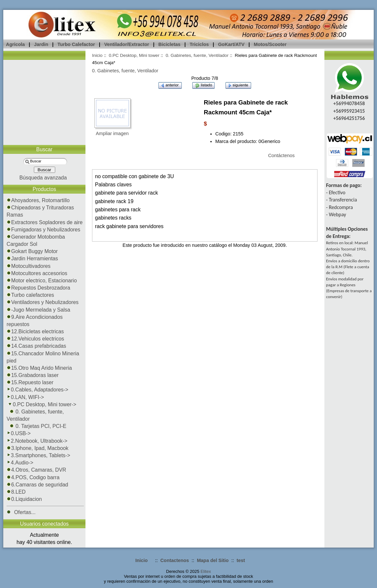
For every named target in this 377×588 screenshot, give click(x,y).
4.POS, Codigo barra (33, 477)
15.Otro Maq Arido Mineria (39, 368)
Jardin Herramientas (32, 259)
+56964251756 (349, 118)
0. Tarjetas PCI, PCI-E (36, 426)
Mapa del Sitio (213, 560)
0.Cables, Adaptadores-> (37, 390)
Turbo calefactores (30, 295)
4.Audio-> (20, 463)
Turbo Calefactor (76, 44)
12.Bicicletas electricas (35, 331)
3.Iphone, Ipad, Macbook (37, 448)
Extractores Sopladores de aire (45, 222)
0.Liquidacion (24, 499)
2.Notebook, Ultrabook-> (37, 441)
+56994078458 (349, 103)
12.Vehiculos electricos (35, 339)
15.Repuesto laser (30, 382)
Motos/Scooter (270, 44)
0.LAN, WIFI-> (25, 397)
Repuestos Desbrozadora (38, 288)
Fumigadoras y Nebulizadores (43, 230)
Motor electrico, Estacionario (42, 281)
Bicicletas (169, 44)
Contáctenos (282, 155)
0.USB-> (19, 433)
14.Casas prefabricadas (36, 346)
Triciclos (199, 44)
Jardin (41, 44)
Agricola (15, 44)
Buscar (44, 149)
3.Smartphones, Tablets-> (38, 455)
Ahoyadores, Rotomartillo (38, 200)
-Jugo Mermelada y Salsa (38, 310)
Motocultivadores (29, 266)
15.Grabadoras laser (33, 375)
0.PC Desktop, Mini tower (134, 55)
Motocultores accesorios (37, 273)
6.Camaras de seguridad (37, 485)
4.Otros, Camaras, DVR (36, 470)
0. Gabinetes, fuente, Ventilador (197, 55)
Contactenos (175, 560)
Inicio (97, 55)
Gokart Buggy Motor (32, 251)
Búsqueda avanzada (43, 178)
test (241, 560)
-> (41, 404)
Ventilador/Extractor (127, 44)
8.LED (16, 492)
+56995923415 (349, 111)
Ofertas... (21, 512)
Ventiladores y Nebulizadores (43, 302)
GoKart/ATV (231, 44)
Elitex (206, 571)
